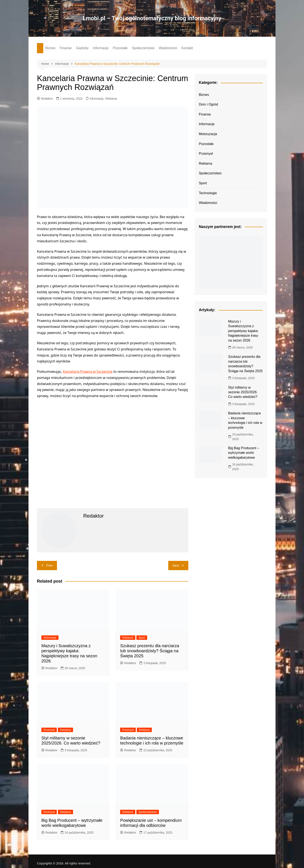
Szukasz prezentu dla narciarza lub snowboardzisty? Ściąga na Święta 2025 (150, 651)
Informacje (101, 48)
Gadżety (82, 48)
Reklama (111, 99)
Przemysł (49, 730)
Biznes (50, 48)
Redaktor (45, 99)
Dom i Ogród (208, 104)
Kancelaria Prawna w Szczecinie (88, 372)
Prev (47, 565)
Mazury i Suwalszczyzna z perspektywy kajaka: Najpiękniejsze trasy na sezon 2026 (243, 331)
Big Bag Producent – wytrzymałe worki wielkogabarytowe (244, 453)
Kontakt (187, 48)
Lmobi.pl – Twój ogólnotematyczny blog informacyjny (152, 18)
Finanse (66, 48)
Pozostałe (120, 48)
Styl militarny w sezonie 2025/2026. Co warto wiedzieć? (243, 392)
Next (178, 565)
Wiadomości (168, 48)
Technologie (208, 193)
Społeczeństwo (143, 48)
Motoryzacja (208, 134)
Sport (142, 637)
